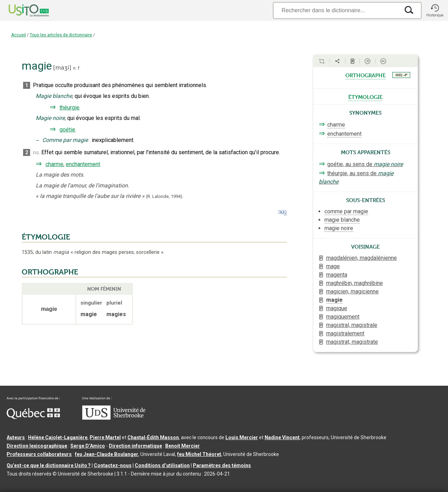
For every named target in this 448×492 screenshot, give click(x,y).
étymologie (365, 97)
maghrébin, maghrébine (355, 283)
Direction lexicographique (37, 446)
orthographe (366, 75)
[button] (435, 10)
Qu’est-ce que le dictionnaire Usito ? (49, 465)
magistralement (345, 333)
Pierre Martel (105, 437)
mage (333, 266)
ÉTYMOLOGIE (46, 237)
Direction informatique (135, 446)
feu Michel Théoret (199, 454)
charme (54, 164)
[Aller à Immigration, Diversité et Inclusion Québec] (33, 417)
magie (334, 300)
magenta (337, 275)
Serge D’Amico (88, 446)
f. (79, 68)
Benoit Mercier (183, 446)
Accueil (19, 35)
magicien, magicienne (352, 291)
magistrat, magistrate (352, 342)
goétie (67, 130)
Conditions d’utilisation (162, 465)
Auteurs (16, 437)
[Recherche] (336, 10)
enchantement (83, 164)
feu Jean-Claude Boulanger (107, 454)
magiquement (343, 317)
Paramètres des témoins (222, 465)
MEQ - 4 (401, 75)
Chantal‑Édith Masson (153, 437)
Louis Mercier (242, 437)
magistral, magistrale (352, 325)
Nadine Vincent (282, 437)
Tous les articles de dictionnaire (61, 35)
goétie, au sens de (365, 164)
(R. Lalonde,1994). (165, 196)
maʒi (62, 68)
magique (337, 308)
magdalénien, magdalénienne (362, 258)
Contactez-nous (113, 465)
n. (75, 68)
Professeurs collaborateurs (39, 454)
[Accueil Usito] (21, 10)
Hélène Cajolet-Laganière (58, 437)
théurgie (69, 108)
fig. (36, 153)
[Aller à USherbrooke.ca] (114, 418)
